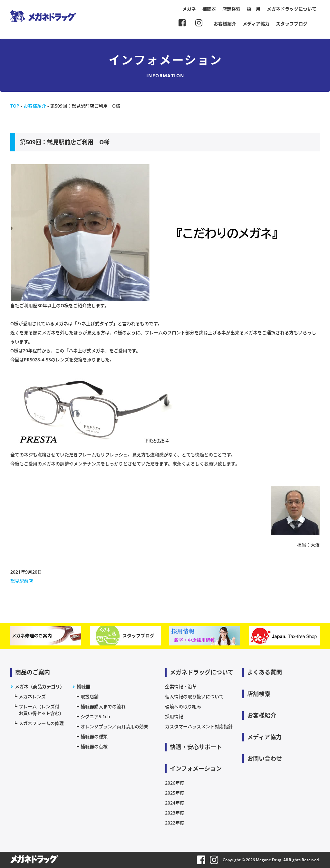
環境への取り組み (183, 706)
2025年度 (175, 793)
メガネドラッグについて (292, 9)
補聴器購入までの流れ (103, 706)
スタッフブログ (292, 24)
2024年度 (175, 803)
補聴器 (209, 9)
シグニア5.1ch (95, 716)
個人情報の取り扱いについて (194, 696)
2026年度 (175, 783)
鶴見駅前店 (22, 581)
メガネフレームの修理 (41, 723)
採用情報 (174, 716)
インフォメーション (196, 768)
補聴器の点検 (94, 746)
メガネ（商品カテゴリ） (40, 687)
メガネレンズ (32, 696)
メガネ (189, 9)
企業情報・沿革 (181, 687)
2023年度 (175, 813)
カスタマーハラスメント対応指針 (199, 726)
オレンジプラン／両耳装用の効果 (114, 726)
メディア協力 (256, 24)
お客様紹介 (225, 24)
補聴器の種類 (94, 736)
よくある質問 (265, 672)
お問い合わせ (265, 758)
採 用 (254, 9)
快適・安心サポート (196, 747)
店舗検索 (231, 9)
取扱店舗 (90, 696)
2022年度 (175, 823)
